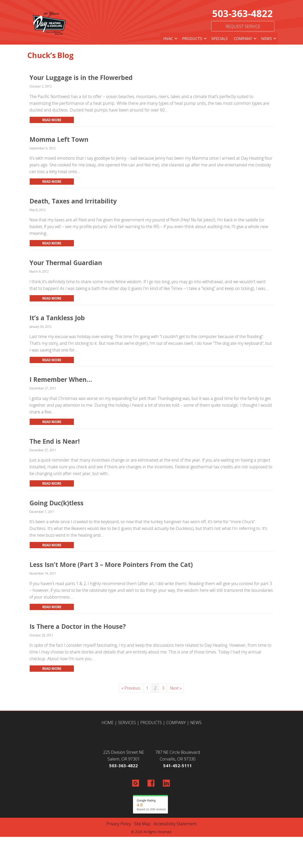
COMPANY (176, 723)
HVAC (168, 38)
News (266, 38)
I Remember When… (61, 379)
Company (243, 38)
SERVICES (127, 723)
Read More (58, 120)
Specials (219, 38)
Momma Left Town (59, 139)
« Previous (131, 688)
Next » (176, 688)
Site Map (142, 824)
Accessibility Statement (175, 824)
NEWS (196, 723)
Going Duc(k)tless (56, 503)
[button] (176, 39)
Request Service (243, 26)
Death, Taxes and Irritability (73, 201)
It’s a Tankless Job (57, 318)
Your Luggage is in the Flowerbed (81, 78)
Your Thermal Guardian (66, 263)
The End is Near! (55, 441)
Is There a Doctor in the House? (78, 626)
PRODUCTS (151, 723)
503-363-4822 (242, 13)
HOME (108, 723)
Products (192, 38)
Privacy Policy (119, 824)
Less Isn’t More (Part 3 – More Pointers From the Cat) (111, 565)
